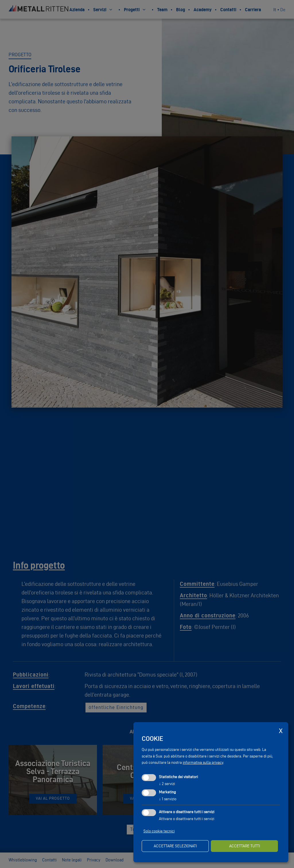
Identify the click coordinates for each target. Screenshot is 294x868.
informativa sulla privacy (203, 763)
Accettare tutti (245, 846)
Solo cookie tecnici (159, 831)
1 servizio (168, 799)
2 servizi (167, 784)
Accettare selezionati (175, 846)
